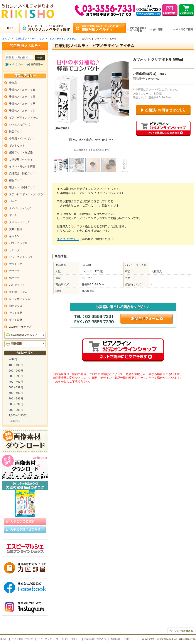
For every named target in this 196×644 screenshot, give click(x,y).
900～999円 (16, 410)
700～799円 (16, 399)
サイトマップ (45, 639)
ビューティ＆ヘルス (21, 257)
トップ (6, 39)
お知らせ (129, 639)
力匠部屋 (115, 639)
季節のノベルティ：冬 (22, 111)
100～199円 (16, 365)
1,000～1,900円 (18, 415)
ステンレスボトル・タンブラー (27, 194)
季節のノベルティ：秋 (22, 104)
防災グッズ (16, 132)
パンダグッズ (17, 285)
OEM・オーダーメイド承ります (50, 28)
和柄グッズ (16, 306)
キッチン (14, 236)
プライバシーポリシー (68, 639)
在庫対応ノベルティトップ (30, 39)
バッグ (13, 201)
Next (125, 93)
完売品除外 (37, 64)
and (12, 64)
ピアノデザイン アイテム (63, 39)
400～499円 (16, 382)
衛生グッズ (16, 180)
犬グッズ (14, 271)
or (22, 64)
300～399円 (16, 376)
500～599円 (16, 387)
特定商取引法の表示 (95, 639)
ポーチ (13, 215)
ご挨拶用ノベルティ (21, 159)
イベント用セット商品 (22, 166)
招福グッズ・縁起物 (21, 152)
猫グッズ (14, 278)
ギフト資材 (16, 320)
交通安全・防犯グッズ (22, 173)
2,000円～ (15, 421)
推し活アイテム (18, 292)
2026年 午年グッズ (20, 327)
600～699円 (16, 393)
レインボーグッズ (20, 299)
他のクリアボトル (68, 239)
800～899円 (16, 404)
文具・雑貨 (16, 229)
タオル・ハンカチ (20, 222)
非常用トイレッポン (21, 139)
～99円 (13, 359)
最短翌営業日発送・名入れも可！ (104, 28)
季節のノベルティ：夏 (22, 97)
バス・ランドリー (20, 243)
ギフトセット (17, 146)
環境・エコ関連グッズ (22, 187)
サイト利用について (22, 639)
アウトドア (16, 264)
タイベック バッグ (20, 208)
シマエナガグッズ (20, 125)
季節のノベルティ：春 (22, 90)
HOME (4, 639)
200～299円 (16, 371)
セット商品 (16, 313)
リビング (14, 250)
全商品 (13, 83)
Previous (58, 93)
